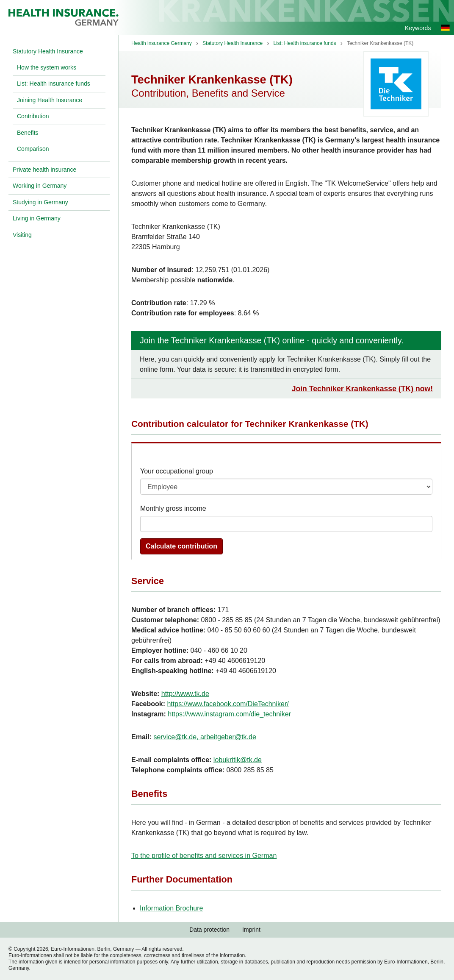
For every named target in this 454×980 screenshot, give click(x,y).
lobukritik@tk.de (238, 760)
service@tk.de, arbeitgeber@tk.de (205, 737)
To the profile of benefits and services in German (204, 856)
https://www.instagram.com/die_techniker (229, 714)
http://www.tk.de (185, 694)
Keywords (418, 28)
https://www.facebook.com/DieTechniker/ (228, 704)
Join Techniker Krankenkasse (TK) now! (362, 389)
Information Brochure (171, 908)
